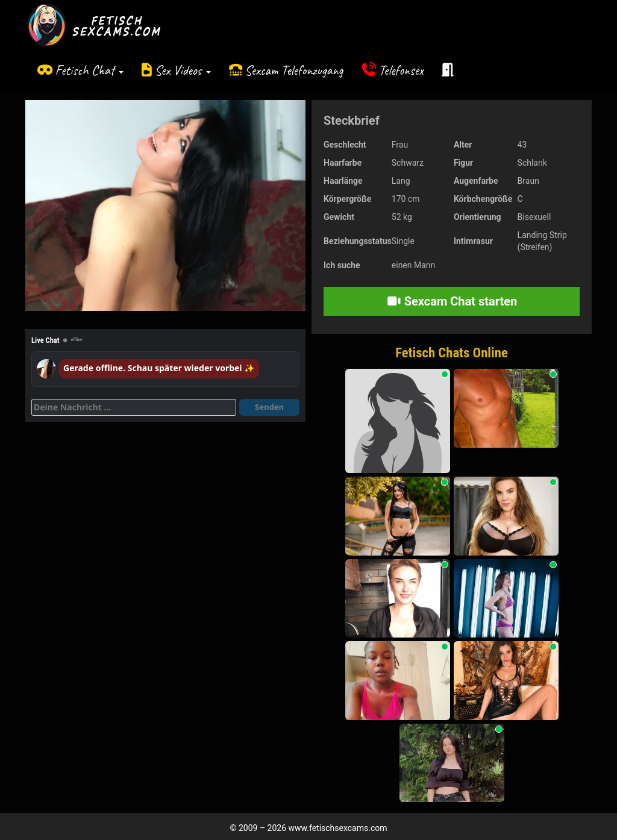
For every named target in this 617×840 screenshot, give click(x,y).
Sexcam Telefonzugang (294, 70)
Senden (269, 407)
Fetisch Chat (89, 70)
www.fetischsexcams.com (338, 828)
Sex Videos (183, 70)
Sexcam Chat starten (452, 301)
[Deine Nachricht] (134, 407)
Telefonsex (401, 70)
